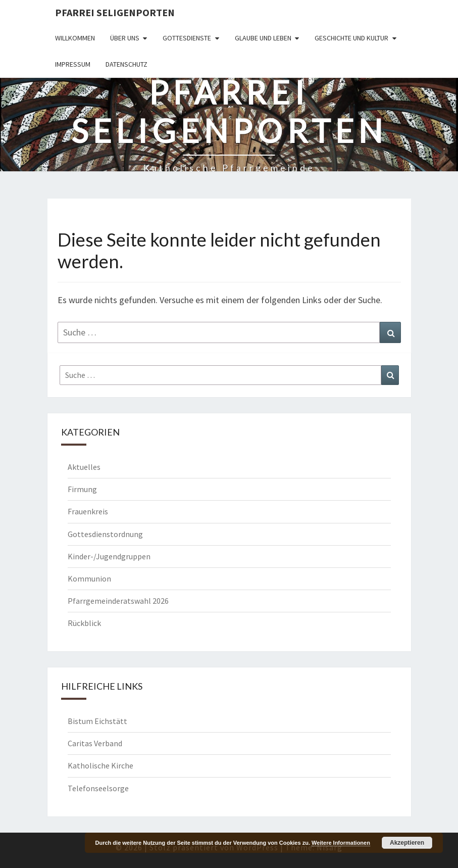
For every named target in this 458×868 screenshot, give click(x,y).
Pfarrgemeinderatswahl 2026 (118, 601)
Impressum (73, 64)
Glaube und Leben (263, 38)
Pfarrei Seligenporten (115, 12)
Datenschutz (126, 64)
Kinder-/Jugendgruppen (109, 556)
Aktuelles (84, 467)
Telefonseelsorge (98, 788)
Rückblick (84, 623)
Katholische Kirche (100, 765)
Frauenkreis (88, 511)
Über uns (125, 38)
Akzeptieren (407, 843)
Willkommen (75, 38)
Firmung (82, 489)
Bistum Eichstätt (97, 721)
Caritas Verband (95, 743)
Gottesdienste (187, 38)
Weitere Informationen (341, 843)
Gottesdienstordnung (105, 534)
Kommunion (89, 578)
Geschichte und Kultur (351, 38)
